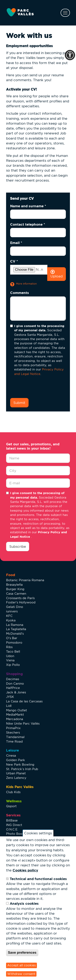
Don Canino (15, 683)
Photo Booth (16, 834)
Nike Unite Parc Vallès (23, 723)
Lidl (9, 706)
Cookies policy (25, 870)
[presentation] (41, 387)
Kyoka (11, 620)
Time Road (14, 741)
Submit (19, 403)
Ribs (9, 647)
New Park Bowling (20, 764)
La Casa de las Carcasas (24, 701)
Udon (10, 656)
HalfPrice (13, 688)
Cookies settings (38, 833)
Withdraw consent (21, 974)
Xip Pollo (13, 665)
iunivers (12, 611)
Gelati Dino (15, 607)
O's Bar (12, 638)
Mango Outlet (17, 710)
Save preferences (22, 953)
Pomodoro (14, 642)
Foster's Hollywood (21, 602)
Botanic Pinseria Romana (25, 580)
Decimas (13, 679)
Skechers (13, 732)
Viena (10, 660)
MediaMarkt (15, 714)
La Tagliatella (16, 629)
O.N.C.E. (12, 829)
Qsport (11, 806)
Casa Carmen (16, 594)
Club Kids (13, 792)
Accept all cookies (21, 965)
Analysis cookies (24, 903)
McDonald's (15, 634)
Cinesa (11, 756)
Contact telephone (28, 224)
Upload (57, 274)
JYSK (10, 697)
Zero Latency (16, 778)
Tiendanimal (15, 737)
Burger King (15, 589)
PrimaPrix (13, 728)
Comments (20, 293)
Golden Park (16, 760)
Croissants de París (20, 598)
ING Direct (14, 825)
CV (14, 261)
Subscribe (18, 547)
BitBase (12, 820)
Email (16, 243)
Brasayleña (14, 585)
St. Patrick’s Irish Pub (22, 769)
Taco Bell (13, 651)
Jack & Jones (16, 692)
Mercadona (15, 719)
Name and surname (28, 206)
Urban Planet (16, 773)
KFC (9, 616)
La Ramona (15, 625)
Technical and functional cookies (38, 879)
